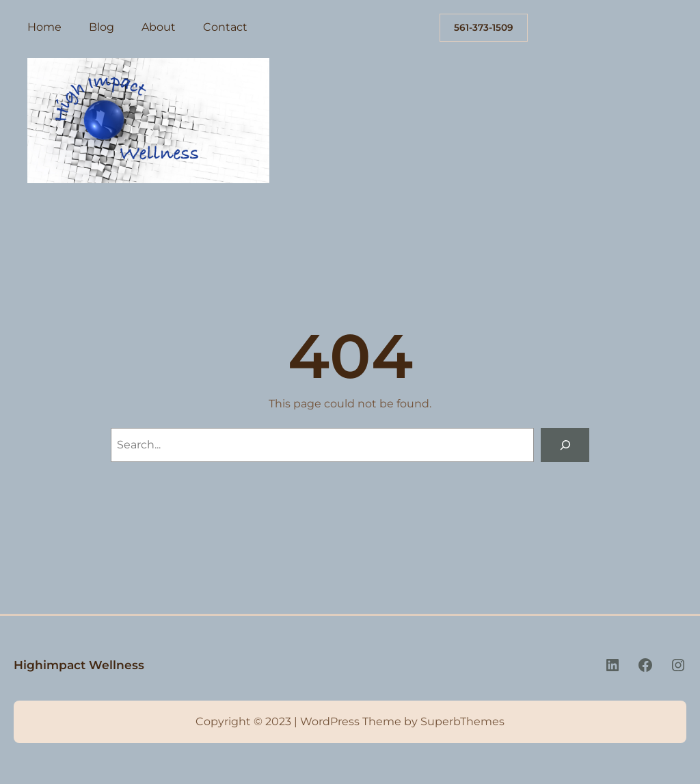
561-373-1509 (484, 27)
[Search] (565, 445)
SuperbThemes (462, 721)
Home (44, 27)
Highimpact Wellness (79, 665)
